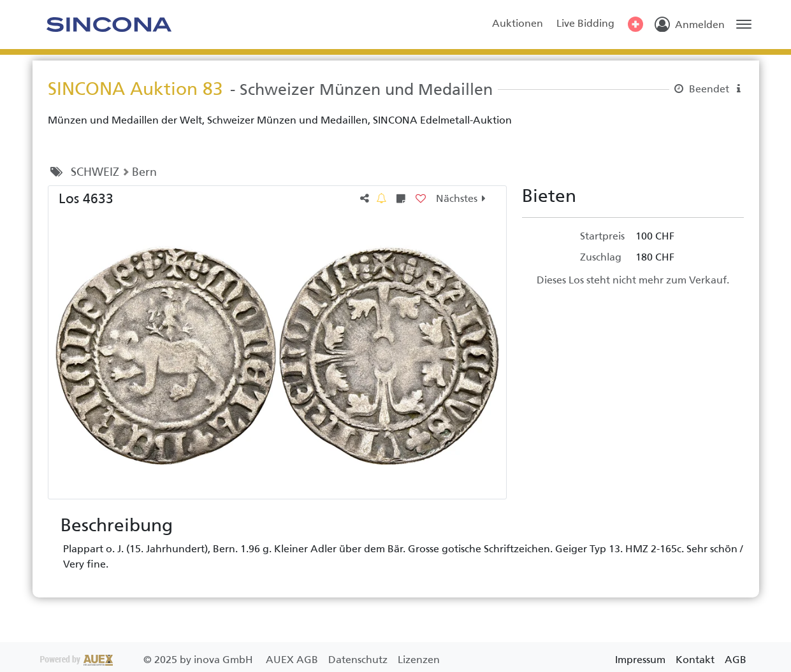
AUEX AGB (293, 660)
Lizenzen (419, 660)
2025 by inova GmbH (148, 660)
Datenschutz (359, 660)
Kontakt (695, 660)
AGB (736, 660)
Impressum (640, 660)
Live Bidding (585, 23)
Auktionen (518, 23)
